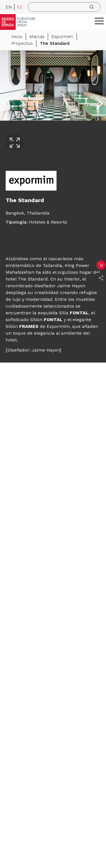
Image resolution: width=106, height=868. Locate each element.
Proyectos (22, 43)
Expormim (62, 37)
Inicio (17, 37)
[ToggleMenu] (99, 21)
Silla (73, 313)
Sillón (46, 320)
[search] (64, 7)
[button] (99, 21)
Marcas (37, 37)
